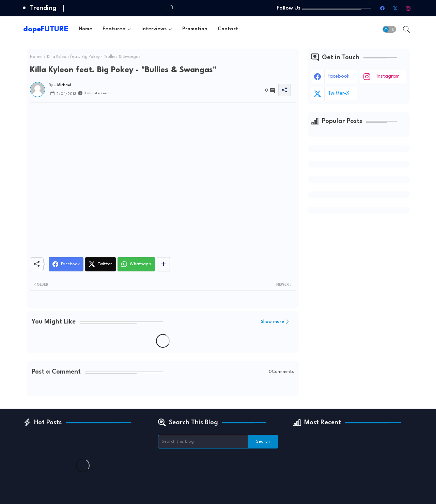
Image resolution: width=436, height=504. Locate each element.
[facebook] (383, 8)
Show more (272, 322)
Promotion (195, 29)
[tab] (85, 29)
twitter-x (339, 93)
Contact (228, 29)
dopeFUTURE (46, 29)
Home (85, 29)
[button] (389, 29)
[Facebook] (66, 264)
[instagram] (408, 8)
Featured (114, 29)
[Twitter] (100, 264)
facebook (339, 76)
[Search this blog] (203, 442)
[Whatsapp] (136, 264)
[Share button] (163, 264)
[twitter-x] (395, 8)
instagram (388, 76)
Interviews (154, 29)
